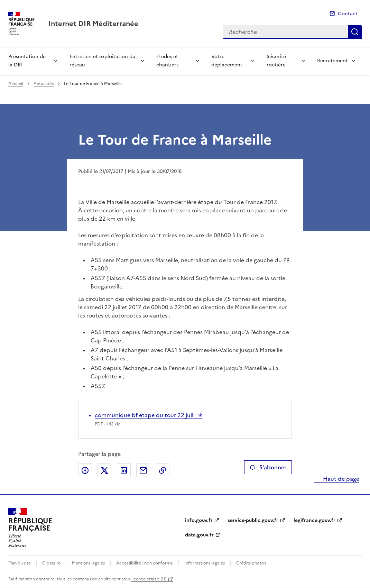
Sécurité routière (276, 61)
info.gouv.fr (199, 520)
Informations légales (205, 563)
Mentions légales (88, 563)
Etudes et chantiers (167, 61)
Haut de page (340, 479)
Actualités (44, 84)
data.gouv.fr (199, 535)
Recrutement (332, 61)
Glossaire (51, 563)
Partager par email (143, 470)
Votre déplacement (227, 61)
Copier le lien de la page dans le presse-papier (163, 470)
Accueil (16, 84)
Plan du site (20, 563)
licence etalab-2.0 (149, 579)
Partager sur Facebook (85, 470)
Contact (348, 14)
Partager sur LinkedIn (124, 470)
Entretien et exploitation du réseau (102, 61)
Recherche (355, 32)
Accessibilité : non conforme (145, 563)
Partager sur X (104, 470)
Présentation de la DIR (27, 61)
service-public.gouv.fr (253, 520)
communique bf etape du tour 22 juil (145, 415)
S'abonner (268, 467)
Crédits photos (251, 563)
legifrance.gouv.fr (314, 520)
